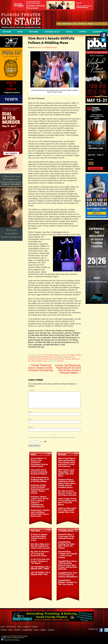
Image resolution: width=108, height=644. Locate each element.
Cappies (83, 32)
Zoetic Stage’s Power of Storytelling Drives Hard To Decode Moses (68, 502)
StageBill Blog (52, 32)
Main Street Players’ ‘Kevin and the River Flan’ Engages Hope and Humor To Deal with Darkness (67, 462)
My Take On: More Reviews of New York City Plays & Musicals (67, 493)
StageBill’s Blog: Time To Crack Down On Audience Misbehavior (68, 575)
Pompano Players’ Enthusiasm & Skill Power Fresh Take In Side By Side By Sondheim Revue (67, 483)
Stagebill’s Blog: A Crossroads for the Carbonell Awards (66, 536)
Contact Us (82, 24)
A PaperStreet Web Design (10, 640)
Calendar (98, 32)
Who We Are (67, 24)
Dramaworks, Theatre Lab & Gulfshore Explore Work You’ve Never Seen (40, 513)
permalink (60, 361)
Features (34, 32)
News (20, 32)
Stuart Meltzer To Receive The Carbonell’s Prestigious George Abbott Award (39, 462)
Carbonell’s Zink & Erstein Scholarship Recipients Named (39, 472)
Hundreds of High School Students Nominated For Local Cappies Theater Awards (40, 489)
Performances (48, 355)
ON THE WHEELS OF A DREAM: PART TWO (40, 573)
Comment (31, 390)
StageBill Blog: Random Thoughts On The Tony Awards (67, 582)
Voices (69, 32)
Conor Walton (71, 355)
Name (30, 412)
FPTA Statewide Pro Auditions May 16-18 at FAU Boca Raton (40, 479)
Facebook (101, 630)
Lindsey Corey (68, 357)
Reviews (7, 32)
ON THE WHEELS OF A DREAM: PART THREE (40, 568)
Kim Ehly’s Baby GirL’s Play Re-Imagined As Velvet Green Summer (40, 546)
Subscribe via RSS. (19, 638)
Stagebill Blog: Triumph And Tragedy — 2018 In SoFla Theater (68, 555)
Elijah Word (41, 357)
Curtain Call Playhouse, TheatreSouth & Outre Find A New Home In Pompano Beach (68, 369)
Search (90, 24)
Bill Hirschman (53, 48)
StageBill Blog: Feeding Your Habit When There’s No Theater (66, 545)
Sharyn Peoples (37, 361)
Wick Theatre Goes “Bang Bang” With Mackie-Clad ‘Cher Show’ (66, 473)
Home (59, 24)
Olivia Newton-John (47, 359)
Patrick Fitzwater (59, 359)
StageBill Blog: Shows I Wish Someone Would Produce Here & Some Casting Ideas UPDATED (67, 565)
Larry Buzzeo (58, 357)
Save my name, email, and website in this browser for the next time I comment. (52, 438)
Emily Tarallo (49, 357)
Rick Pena (68, 359)
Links (75, 24)
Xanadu (45, 361)
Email (30, 419)
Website (31, 427)
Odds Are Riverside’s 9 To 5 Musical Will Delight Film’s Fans (67, 510)
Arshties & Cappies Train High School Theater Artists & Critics (39, 537)
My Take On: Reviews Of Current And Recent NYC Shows (40, 553)
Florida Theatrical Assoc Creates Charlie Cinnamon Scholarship (41, 368)
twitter (106, 630)
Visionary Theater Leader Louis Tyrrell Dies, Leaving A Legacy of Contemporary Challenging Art (40, 502)
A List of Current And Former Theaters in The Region (40, 561)
